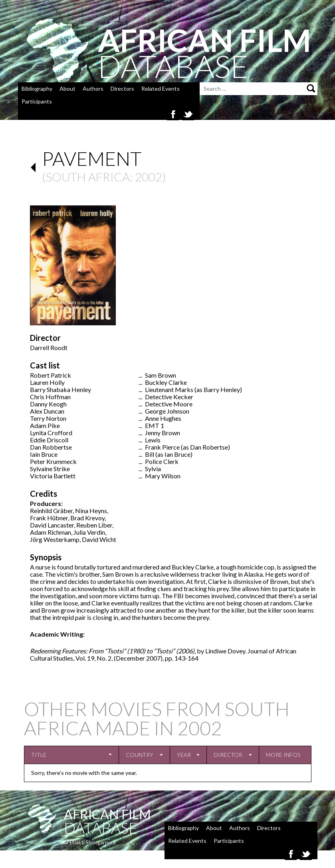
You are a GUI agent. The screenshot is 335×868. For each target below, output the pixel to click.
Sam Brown (161, 375)
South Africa (88, 177)
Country (140, 755)
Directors (122, 89)
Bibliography (37, 89)
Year (184, 755)
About (67, 89)
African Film (107, 814)
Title (39, 755)
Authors (93, 89)
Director (228, 755)
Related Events (161, 89)
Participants (37, 101)
